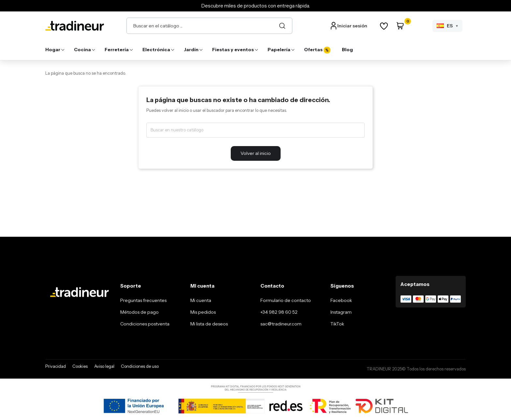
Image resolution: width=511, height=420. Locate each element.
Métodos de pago (139, 312)
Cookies (80, 366)
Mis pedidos (203, 312)
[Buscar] (282, 26)
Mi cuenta (201, 300)
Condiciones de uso (140, 366)
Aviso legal (104, 366)
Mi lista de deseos (209, 324)
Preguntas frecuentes (143, 300)
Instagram (341, 312)
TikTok (337, 324)
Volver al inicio (256, 153)
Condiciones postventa (145, 324)
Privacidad (56, 366)
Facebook (341, 300)
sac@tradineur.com (281, 324)
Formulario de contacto (286, 300)
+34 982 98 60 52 (279, 312)
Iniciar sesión (352, 26)
